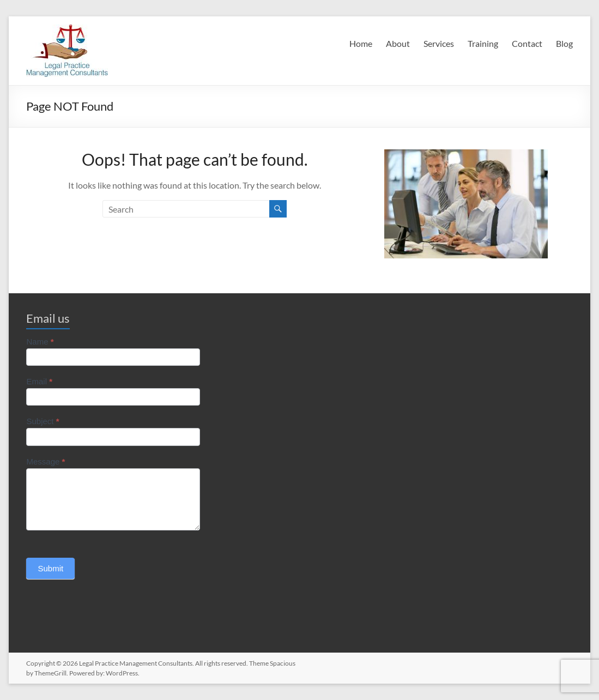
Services (439, 43)
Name (40, 342)
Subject (43, 421)
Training (483, 43)
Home (361, 43)
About (398, 43)
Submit (50, 568)
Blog (564, 43)
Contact (527, 43)
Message (46, 461)
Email (39, 381)
